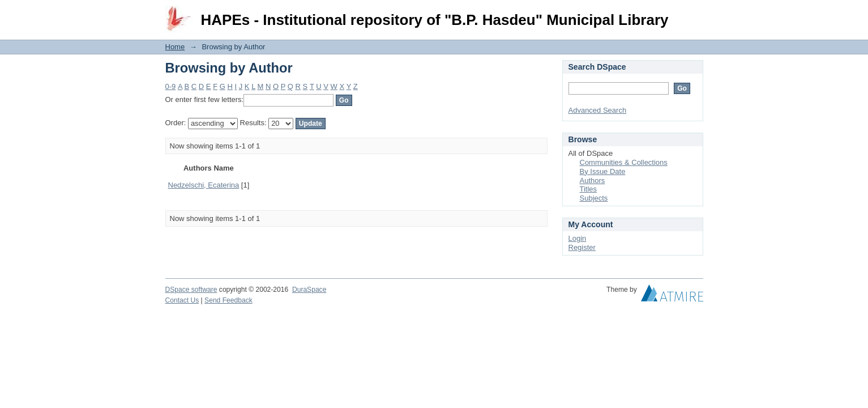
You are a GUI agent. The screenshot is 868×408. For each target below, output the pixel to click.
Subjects (594, 198)
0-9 (171, 86)
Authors (593, 180)
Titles (589, 189)
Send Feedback (228, 300)
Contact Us (182, 300)
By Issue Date (603, 171)
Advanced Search (598, 110)
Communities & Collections (624, 162)
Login (694, 14)
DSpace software (191, 290)
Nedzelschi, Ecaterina (204, 185)
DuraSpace (309, 290)
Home (175, 47)
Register (582, 247)
